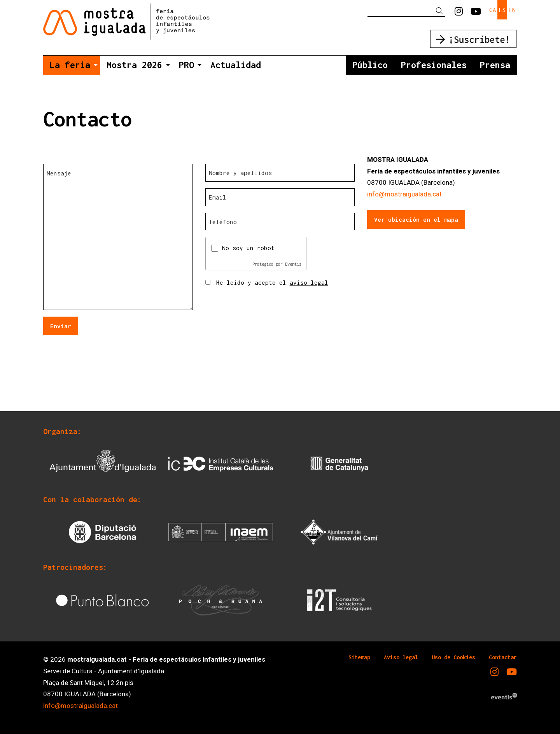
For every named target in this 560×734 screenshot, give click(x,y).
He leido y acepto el (272, 282)
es (502, 10)
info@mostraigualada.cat (404, 194)
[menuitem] (459, 12)
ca (493, 10)
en (512, 10)
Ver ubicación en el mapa (416, 219)
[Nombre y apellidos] (280, 173)
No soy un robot (248, 248)
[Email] (280, 197)
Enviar (61, 326)
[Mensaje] (118, 237)
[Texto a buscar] (406, 11)
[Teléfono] (280, 222)
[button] (441, 11)
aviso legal (309, 282)
